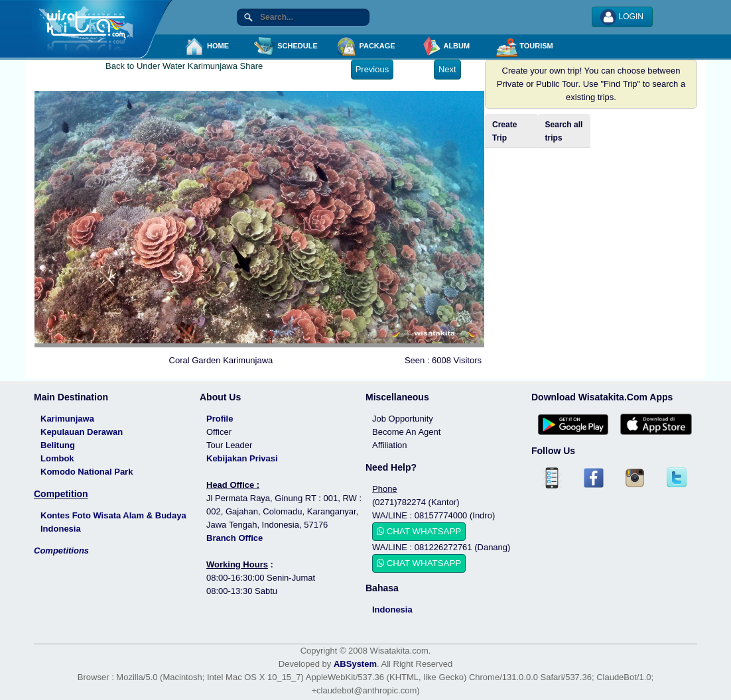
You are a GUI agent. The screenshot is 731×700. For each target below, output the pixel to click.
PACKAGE (365, 46)
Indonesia (392, 610)
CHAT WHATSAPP (419, 531)
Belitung (58, 445)
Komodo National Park (87, 472)
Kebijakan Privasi (242, 458)
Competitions (61, 551)
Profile (220, 419)
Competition (61, 494)
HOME (206, 46)
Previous (372, 69)
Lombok (57, 458)
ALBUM (445, 46)
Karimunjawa (67, 419)
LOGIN (622, 17)
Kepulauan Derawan (82, 432)
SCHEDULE (286, 46)
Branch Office (234, 538)
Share (252, 66)
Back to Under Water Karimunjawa (171, 66)
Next (447, 69)
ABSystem (355, 664)
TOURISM (525, 46)
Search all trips (564, 131)
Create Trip (504, 131)
